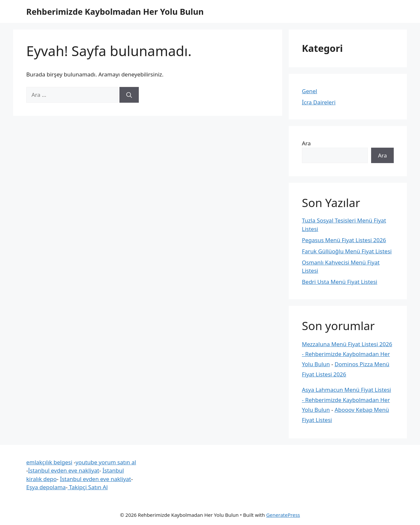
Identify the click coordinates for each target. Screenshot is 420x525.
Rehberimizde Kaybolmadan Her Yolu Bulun (115, 11)
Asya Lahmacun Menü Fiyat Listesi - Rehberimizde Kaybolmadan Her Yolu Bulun (346, 400)
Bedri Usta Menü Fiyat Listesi (340, 282)
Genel (309, 91)
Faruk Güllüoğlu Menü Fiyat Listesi (347, 251)
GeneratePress (283, 515)
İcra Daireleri (319, 102)
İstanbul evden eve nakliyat (63, 470)
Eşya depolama (46, 487)
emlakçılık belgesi (49, 462)
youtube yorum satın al (106, 462)
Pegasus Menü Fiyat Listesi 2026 (344, 240)
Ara (306, 143)
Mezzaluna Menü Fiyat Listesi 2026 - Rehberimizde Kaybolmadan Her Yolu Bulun (347, 354)
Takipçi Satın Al (88, 487)
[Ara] (129, 95)
